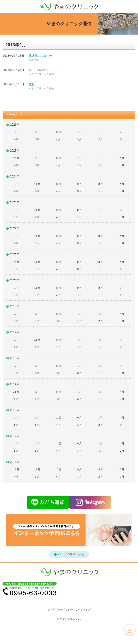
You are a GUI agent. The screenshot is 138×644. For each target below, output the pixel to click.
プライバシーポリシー (60, 609)
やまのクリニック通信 (41, 74)
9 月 (80, 184)
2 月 (101, 321)
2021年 (15, 254)
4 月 (58, 139)
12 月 (16, 158)
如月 (32, 84)
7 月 (122, 158)
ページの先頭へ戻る (71, 554)
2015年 (15, 358)
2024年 (15, 176)
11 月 (37, 184)
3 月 (80, 139)
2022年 (15, 228)
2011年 (15, 462)
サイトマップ (83, 609)
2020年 (15, 280)
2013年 (15, 410)
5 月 (37, 243)
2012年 (15, 436)
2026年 (15, 125)
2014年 (15, 384)
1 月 (122, 165)
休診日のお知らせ (40, 56)
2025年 (15, 151)
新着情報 (34, 60)
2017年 (15, 332)
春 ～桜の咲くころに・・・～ (49, 70)
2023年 (15, 202)
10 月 (58, 418)
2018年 (15, 306)
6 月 (16, 217)
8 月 (101, 184)
